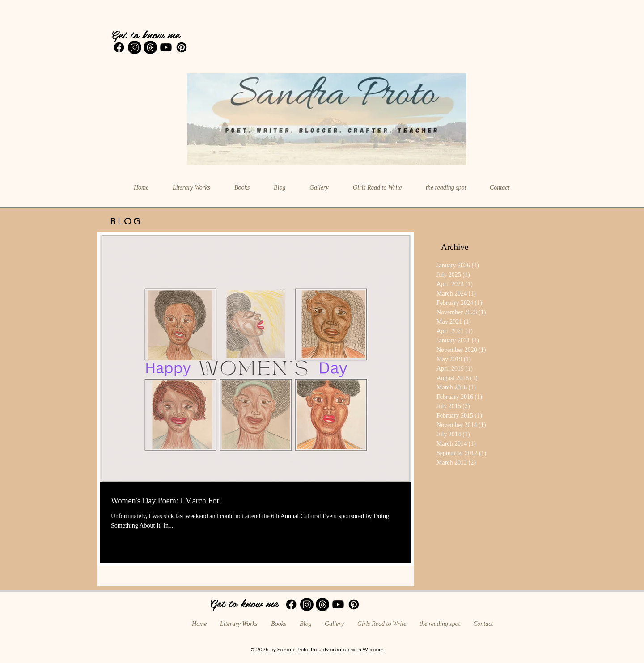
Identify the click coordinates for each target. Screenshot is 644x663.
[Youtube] (166, 47)
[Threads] (150, 47)
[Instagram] (135, 47)
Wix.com (373, 650)
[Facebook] (119, 47)
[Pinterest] (182, 47)
